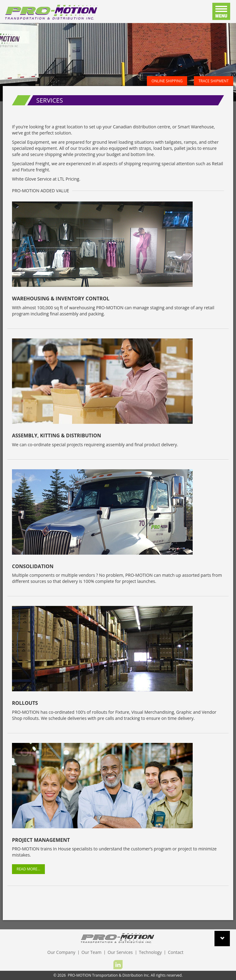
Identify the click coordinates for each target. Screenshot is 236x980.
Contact (175, 952)
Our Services (120, 952)
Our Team (91, 952)
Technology (150, 952)
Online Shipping (167, 81)
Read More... (28, 869)
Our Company (61, 952)
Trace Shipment (214, 81)
